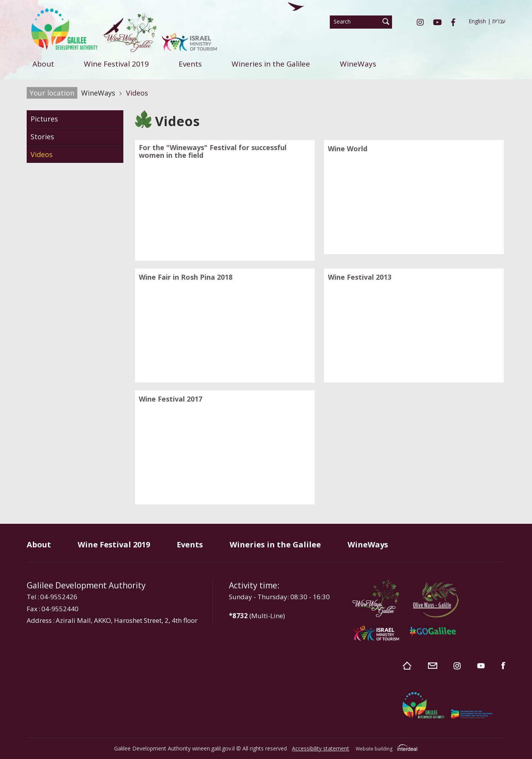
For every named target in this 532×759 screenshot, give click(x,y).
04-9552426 (59, 597)
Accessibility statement (321, 749)
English (477, 21)
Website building (374, 749)
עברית (499, 21)
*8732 (238, 616)
